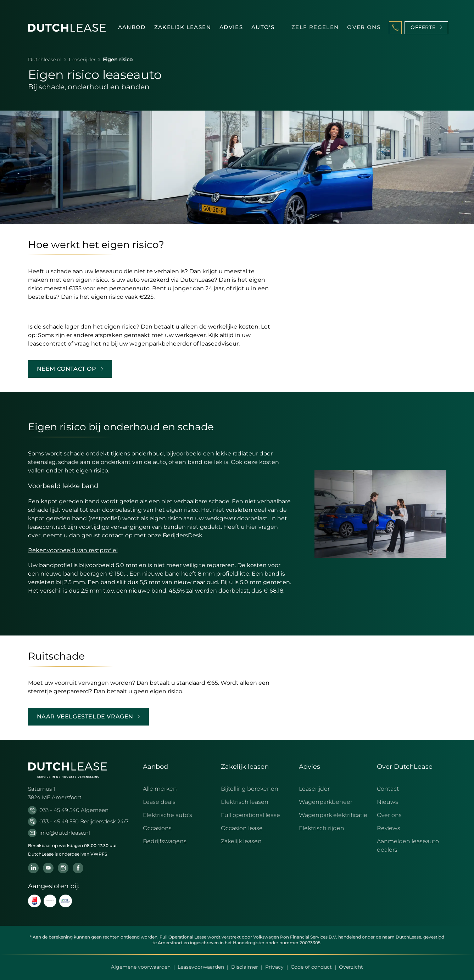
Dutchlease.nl (45, 60)
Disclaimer (245, 967)
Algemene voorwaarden (141, 967)
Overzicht (351, 967)
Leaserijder (82, 60)
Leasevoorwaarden (201, 967)
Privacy (274, 967)
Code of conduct (311, 967)
